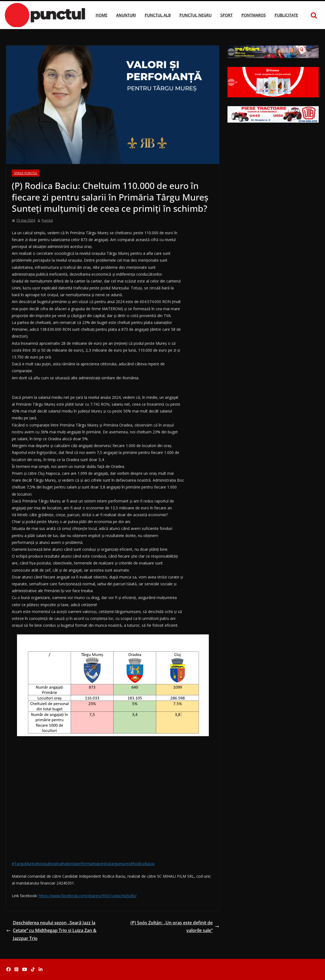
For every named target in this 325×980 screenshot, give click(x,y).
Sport (226, 15)
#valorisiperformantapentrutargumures (95, 864)
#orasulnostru (48, 864)
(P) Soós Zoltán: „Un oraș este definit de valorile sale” (175, 927)
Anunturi (126, 15)
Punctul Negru (196, 15)
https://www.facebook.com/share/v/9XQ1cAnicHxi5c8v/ (88, 896)
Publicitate (286, 15)
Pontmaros (254, 15)
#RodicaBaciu (142, 864)
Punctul (47, 220)
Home (102, 15)
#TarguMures (24, 864)
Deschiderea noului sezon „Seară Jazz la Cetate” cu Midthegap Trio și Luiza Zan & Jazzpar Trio (51, 931)
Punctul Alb (158, 15)
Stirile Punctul (26, 173)
